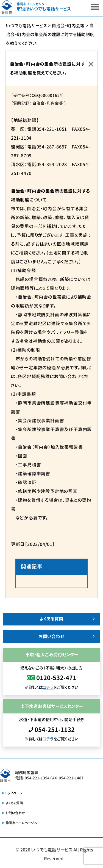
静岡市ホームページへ (21, 823)
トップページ (14, 793)
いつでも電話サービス (52, 850)
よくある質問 (51, 619)
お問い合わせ (51, 636)
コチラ (48, 687)
